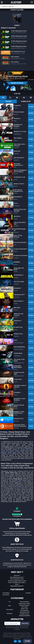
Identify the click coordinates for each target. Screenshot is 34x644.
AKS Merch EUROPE (24, 616)
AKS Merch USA (24, 614)
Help (27, 641)
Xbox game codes (12, 451)
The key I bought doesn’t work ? (17, 581)
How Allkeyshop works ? (17, 577)
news (3, 476)
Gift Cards (24, 607)
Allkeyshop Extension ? (17, 586)
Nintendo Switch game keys (11, 452)
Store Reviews (24, 610)
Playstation (10, 610)
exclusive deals (17, 480)
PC (10, 602)
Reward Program (24, 605)
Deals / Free (24, 609)
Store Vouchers (24, 602)
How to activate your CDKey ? (17, 582)
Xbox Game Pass (22, 488)
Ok (15, 641)
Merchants (6, 595)
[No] (32, 637)
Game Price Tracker (24, 603)
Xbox (10, 606)
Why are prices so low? (17, 579)
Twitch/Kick (6, 593)
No (20, 641)
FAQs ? (17, 584)
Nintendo (10, 613)
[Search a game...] (17, 6)
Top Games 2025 (24, 612)
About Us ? (17, 576)
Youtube (28, 593)
